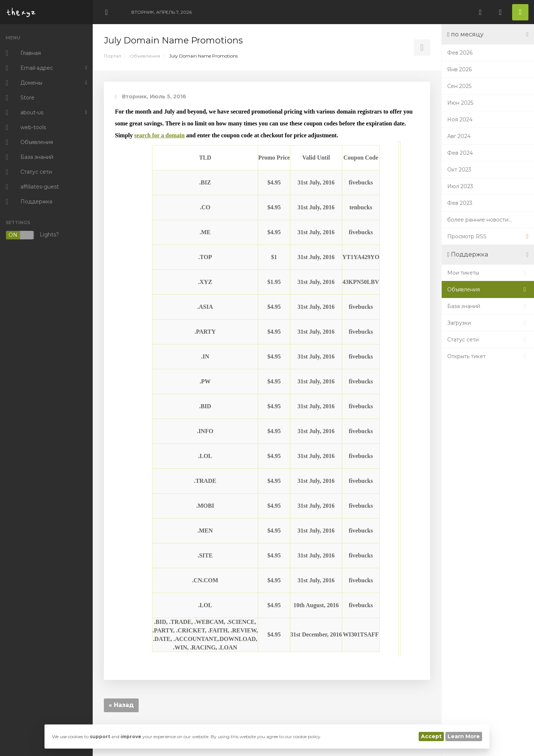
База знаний (488, 306)
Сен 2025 (459, 86)
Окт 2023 (459, 170)
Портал (113, 56)
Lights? (32, 235)
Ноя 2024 (460, 120)
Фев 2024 (460, 153)
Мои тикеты (488, 273)
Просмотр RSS (488, 236)
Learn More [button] (464, 736)
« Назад (121, 705)
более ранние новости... (479, 220)
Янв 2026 (459, 69)
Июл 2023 (460, 186)
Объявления (145, 56)
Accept (431, 736)
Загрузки (488, 323)
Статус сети (488, 340)
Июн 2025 (460, 103)
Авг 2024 (459, 136)
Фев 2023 (460, 203)
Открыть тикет (488, 356)
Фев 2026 (460, 53)
